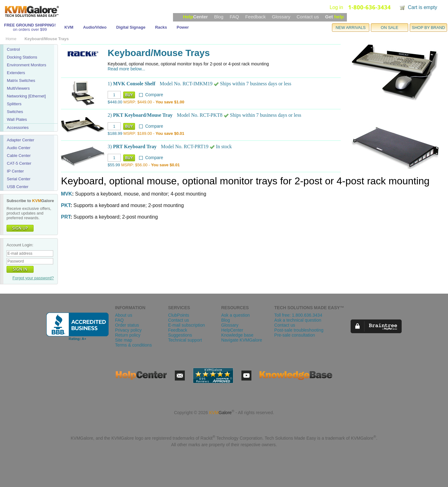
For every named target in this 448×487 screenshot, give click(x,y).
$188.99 (115, 133)
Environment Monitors (26, 65)
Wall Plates (17, 119)
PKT (66, 205)
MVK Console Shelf (134, 84)
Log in (336, 7)
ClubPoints (179, 315)
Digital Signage (131, 27)
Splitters (14, 104)
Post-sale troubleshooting (299, 330)
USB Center (18, 187)
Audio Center (19, 148)
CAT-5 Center (19, 163)
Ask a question (236, 315)
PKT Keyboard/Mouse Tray (143, 115)
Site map (124, 340)
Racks (161, 27)
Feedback (255, 17)
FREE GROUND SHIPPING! (30, 25)
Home (11, 39)
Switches (15, 112)
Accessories (18, 128)
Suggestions (180, 335)
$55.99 (114, 165)
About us (124, 315)
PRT (66, 217)
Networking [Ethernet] (26, 96)
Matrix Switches (21, 80)
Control (13, 49)
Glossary (281, 17)
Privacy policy (128, 330)
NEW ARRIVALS (351, 28)
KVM (69, 27)
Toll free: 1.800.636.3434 (298, 315)
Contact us (308, 17)
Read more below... (126, 69)
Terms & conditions (133, 345)
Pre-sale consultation (295, 335)
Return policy (128, 335)
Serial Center (19, 179)
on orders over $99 (30, 29)
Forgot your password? (33, 278)
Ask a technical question (298, 320)
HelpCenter (232, 330)
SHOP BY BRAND (428, 28)
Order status (127, 325)
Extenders (16, 73)
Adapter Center (21, 140)
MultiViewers (18, 88)
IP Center (15, 171)
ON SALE (390, 28)
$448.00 (115, 102)
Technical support (185, 340)
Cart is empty (422, 7)
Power (183, 27)
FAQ (234, 17)
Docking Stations (22, 57)
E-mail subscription (186, 325)
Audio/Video (95, 27)
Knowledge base (237, 335)
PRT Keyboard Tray (135, 147)
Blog (219, 17)
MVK (67, 194)
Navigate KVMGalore (242, 340)
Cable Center (19, 156)
